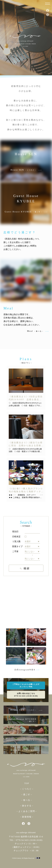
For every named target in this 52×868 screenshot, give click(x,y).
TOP (27, 783)
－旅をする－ (27, 806)
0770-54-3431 (22, 840)
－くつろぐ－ (27, 789)
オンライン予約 (26, 687)
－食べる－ (27, 800)
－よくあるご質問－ (27, 811)
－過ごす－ (27, 795)
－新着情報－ (27, 817)
